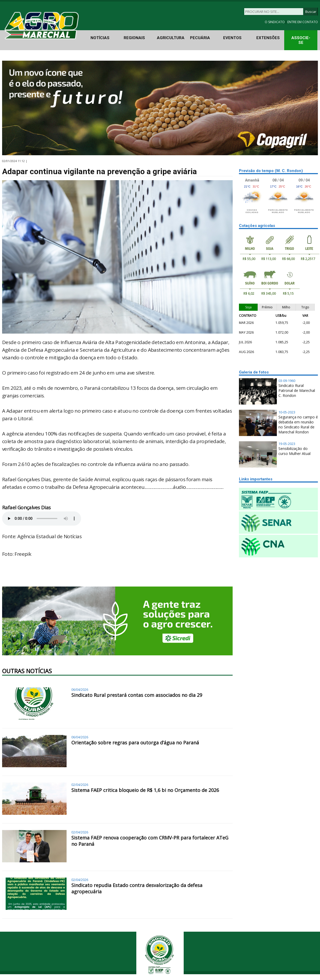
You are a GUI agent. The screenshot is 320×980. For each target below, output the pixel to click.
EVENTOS (232, 38)
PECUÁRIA (200, 38)
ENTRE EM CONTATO (303, 22)
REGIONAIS (134, 38)
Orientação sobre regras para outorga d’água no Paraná (135, 743)
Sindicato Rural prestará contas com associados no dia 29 (137, 695)
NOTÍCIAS (100, 38)
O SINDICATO (275, 22)
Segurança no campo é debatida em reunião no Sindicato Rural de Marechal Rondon (298, 424)
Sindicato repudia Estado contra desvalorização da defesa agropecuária (137, 888)
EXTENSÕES (268, 38)
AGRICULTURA (171, 38)
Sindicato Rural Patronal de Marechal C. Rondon (297, 390)
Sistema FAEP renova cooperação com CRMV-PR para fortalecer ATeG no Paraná (150, 841)
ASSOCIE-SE (301, 40)
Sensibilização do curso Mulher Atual (294, 451)
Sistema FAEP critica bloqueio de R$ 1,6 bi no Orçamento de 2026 (145, 790)
